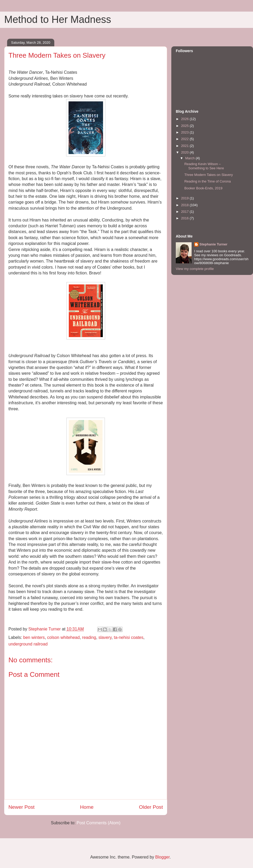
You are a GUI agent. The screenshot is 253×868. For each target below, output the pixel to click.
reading (89, 637)
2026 (185, 119)
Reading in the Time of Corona (207, 181)
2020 (185, 152)
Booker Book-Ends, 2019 (203, 188)
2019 (185, 198)
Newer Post (21, 807)
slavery (105, 637)
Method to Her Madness (58, 19)
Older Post (151, 807)
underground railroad (28, 644)
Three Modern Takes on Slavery (208, 175)
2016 (185, 218)
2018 (185, 205)
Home (87, 807)
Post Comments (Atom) (99, 823)
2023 (185, 132)
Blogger (162, 857)
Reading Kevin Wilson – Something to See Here (204, 166)
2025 (185, 126)
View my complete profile (195, 269)
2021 (185, 146)
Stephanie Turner (213, 244)
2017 (185, 212)
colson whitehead (64, 637)
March (191, 158)
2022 (185, 139)
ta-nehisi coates (129, 637)
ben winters (34, 637)
